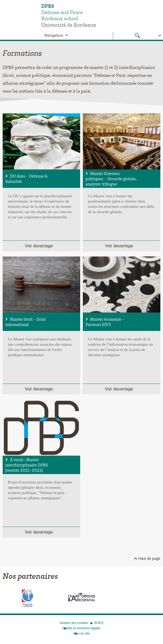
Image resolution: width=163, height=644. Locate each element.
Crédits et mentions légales (82, 628)
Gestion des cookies (74, 623)
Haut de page (149, 559)
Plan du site (82, 633)
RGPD (99, 623)
